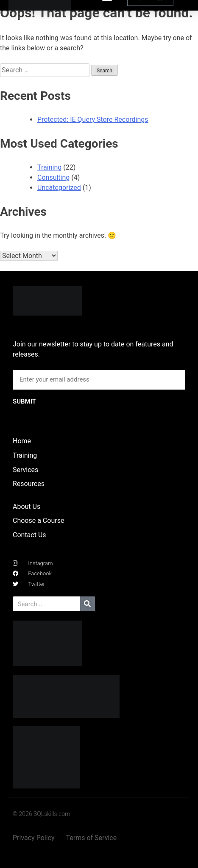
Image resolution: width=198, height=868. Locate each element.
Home (22, 441)
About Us (26, 507)
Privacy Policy (34, 838)
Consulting (53, 177)
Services (25, 470)
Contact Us (29, 535)
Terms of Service (92, 838)
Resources (29, 484)
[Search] (88, 604)
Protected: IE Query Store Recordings (93, 119)
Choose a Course (38, 521)
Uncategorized (59, 188)
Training (49, 167)
